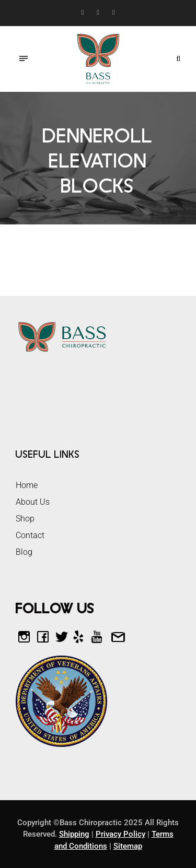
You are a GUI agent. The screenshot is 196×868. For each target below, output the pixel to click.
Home (27, 485)
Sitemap (128, 846)
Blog (24, 552)
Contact (30, 535)
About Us (33, 502)
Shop (25, 519)
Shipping (74, 834)
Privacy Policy (120, 834)
